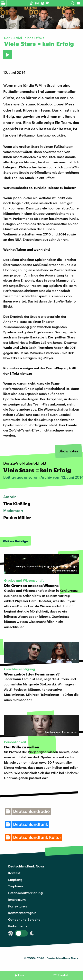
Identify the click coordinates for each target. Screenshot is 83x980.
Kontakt (14, 873)
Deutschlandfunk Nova (26, 866)
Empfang (15, 880)
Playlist (63, 975)
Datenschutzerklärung (25, 893)
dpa (78, 25)
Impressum (17, 899)
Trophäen (16, 886)
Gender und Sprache (24, 919)
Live (21, 975)
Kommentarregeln (22, 913)
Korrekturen (17, 906)
